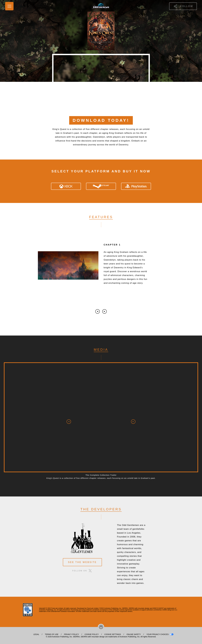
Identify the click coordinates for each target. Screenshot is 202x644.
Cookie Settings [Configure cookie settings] (113, 634)
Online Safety (134, 634)
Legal (36, 634)
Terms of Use (52, 634)
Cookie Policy (92, 634)
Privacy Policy (71, 634)
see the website (82, 562)
